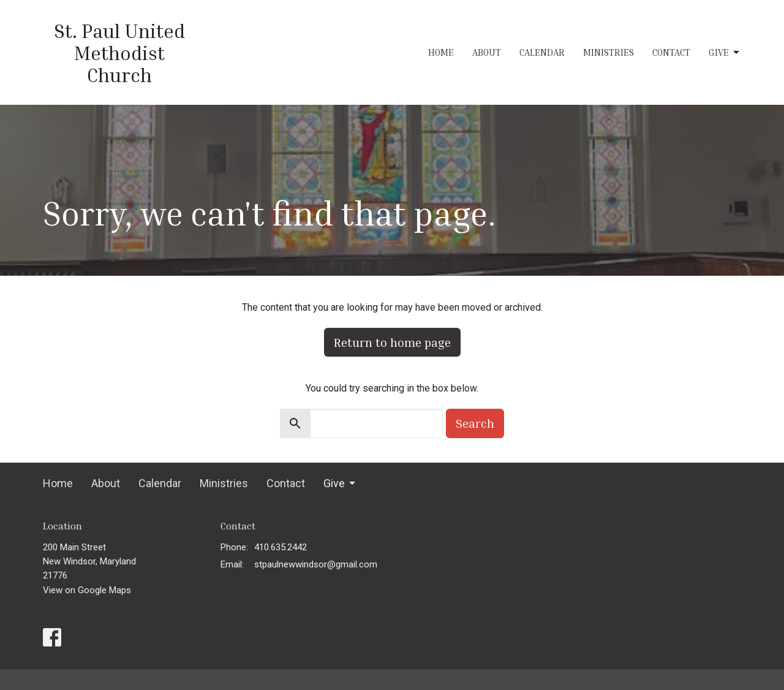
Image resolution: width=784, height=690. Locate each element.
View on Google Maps (87, 590)
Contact (671, 52)
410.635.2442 (281, 547)
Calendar (542, 52)
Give (725, 53)
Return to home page (392, 342)
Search (475, 423)
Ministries (609, 52)
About (487, 52)
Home (441, 52)
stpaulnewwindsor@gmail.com (316, 564)
